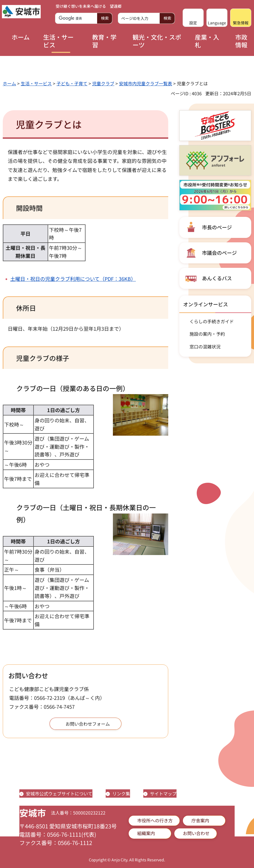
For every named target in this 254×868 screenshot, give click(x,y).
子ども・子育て (72, 83)
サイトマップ (163, 793)
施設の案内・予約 (207, 334)
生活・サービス (36, 83)
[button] (193, 18)
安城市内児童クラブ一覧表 (146, 83)
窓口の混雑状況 (205, 346)
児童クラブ (103, 83)
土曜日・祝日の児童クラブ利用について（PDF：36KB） (73, 279)
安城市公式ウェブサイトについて (59, 793)
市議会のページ (219, 253)
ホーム (9, 83)
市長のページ (217, 227)
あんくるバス (217, 278)
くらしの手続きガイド (212, 321)
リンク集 (121, 793)
